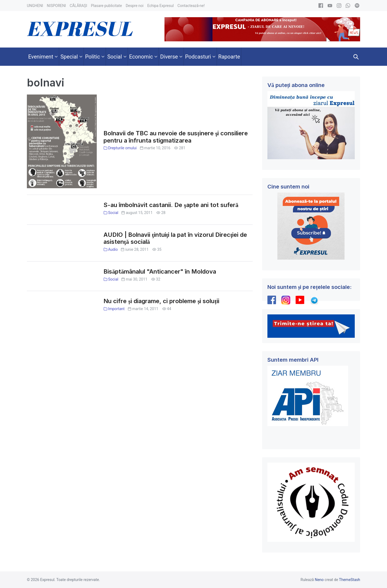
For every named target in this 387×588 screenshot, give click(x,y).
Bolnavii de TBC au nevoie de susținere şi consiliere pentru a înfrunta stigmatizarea (176, 137)
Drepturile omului (122, 148)
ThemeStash (350, 580)
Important (116, 309)
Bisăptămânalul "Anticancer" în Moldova (160, 271)
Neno (319, 580)
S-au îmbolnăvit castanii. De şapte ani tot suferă (171, 205)
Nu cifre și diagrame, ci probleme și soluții (161, 301)
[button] (356, 57)
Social (113, 213)
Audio (113, 249)
